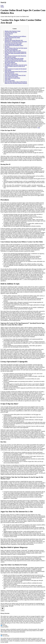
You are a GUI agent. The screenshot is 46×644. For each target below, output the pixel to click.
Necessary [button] (3, 624)
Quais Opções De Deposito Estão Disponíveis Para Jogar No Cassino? (15, 56)
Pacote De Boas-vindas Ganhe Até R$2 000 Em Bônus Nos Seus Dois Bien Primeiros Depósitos (16, 82)
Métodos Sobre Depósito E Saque (13, 31)
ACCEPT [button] (11, 606)
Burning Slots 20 (9, 34)
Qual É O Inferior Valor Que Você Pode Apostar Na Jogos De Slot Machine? (16, 49)
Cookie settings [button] (5, 606)
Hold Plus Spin (8, 39)
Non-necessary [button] (4, 634)
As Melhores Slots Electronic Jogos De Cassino (16, 65)
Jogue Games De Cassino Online (12, 78)
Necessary (5, 626)
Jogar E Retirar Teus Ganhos (11, 77)
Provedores (7, 35)
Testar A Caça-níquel (10, 81)
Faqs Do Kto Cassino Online (11, 74)
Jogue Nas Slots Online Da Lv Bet (13, 51)
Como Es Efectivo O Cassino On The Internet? (16, 69)
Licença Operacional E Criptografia (13, 44)
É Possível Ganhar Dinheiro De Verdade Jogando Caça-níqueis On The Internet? (14, 59)
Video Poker (8, 79)
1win (39, 128)
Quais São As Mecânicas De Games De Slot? (15, 75)
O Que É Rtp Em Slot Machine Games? (14, 45)
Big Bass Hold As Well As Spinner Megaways (15, 52)
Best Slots (7, 47)
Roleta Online (8, 70)
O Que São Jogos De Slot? (11, 32)
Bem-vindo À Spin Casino (11, 64)
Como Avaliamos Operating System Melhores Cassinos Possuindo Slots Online (15, 37)
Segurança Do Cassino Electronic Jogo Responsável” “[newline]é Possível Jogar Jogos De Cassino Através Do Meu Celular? (16, 42)
